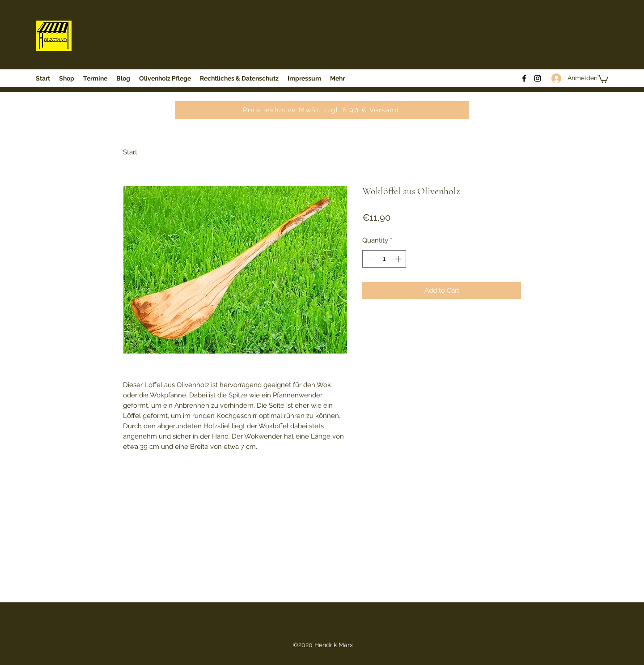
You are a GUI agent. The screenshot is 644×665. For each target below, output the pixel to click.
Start (130, 152)
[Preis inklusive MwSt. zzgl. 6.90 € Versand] (322, 110)
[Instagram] (538, 78)
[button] (603, 78)
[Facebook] (524, 78)
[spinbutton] (384, 259)
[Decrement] (370, 259)
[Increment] (399, 259)
